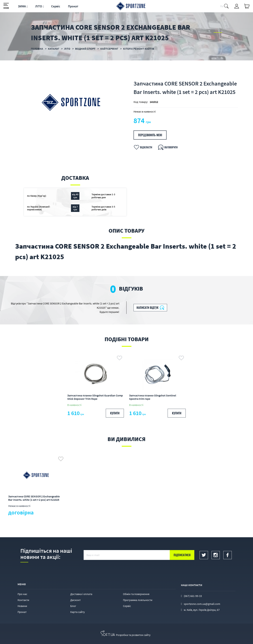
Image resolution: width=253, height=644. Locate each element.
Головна (37, 49)
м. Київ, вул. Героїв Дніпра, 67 (202, 610)
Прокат (73, 6)
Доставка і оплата (81, 594)
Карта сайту (77, 612)
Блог (73, 606)
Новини (22, 606)
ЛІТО (39, 6)
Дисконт (75, 600)
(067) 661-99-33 (193, 596)
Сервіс (56, 6)
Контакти (23, 600)
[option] (96, 386)
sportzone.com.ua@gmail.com (202, 604)
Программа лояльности (138, 600)
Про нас (22, 594)
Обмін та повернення (136, 594)
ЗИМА (22, 6)
